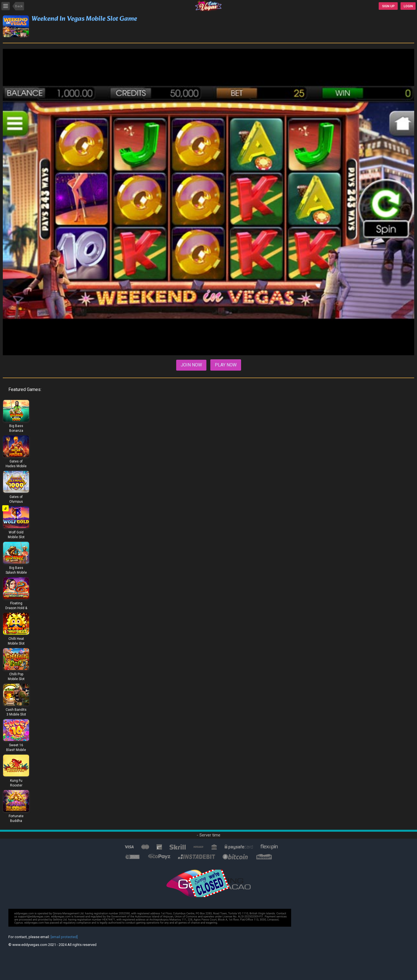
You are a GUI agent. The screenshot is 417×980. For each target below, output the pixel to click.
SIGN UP (388, 6)
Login (408, 6)
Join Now (191, 365)
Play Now (226, 365)
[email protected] (64, 937)
